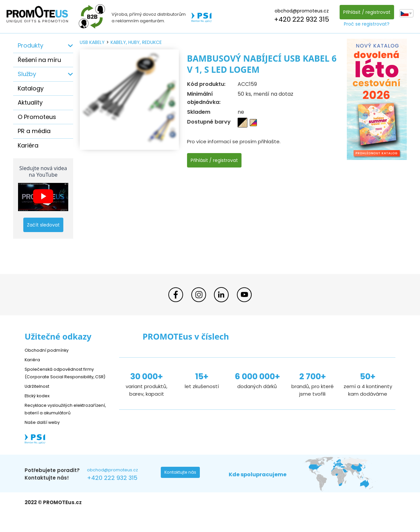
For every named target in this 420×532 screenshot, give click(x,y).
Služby (27, 74)
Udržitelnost (39, 394)
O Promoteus (37, 117)
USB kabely (92, 42)
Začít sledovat (43, 225)
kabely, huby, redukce (136, 42)
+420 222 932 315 (300, 19)
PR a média (34, 131)
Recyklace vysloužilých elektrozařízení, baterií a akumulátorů (54, 420)
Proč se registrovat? (365, 24)
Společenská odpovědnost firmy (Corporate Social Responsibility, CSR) (64, 376)
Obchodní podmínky (49, 350)
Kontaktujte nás (182, 489)
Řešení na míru (39, 60)
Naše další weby (44, 437)
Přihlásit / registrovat (365, 12)
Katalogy (31, 88)
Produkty (31, 45)
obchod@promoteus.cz (300, 11)
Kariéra (28, 145)
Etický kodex (39, 403)
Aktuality (30, 102)
